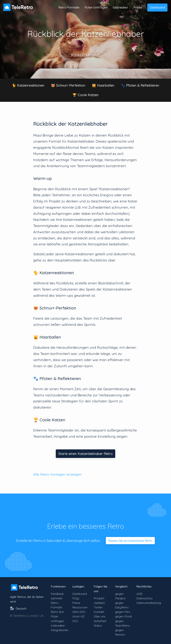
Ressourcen (80, 607)
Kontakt (99, 612)
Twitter (98, 607)
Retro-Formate (69, 7)
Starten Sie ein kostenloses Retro (130, 541)
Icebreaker (120, 7)
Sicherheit (100, 621)
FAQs (76, 598)
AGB (139, 594)
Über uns (100, 616)
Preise (138, 7)
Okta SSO (79, 612)
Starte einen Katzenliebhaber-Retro (85, 454)
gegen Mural (123, 616)
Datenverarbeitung (149, 603)
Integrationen (60, 630)
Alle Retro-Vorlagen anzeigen (57, 474)
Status (98, 626)
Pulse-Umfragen (96, 7)
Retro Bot (57, 612)
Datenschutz (145, 598)
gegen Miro (123, 612)
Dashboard (157, 7)
